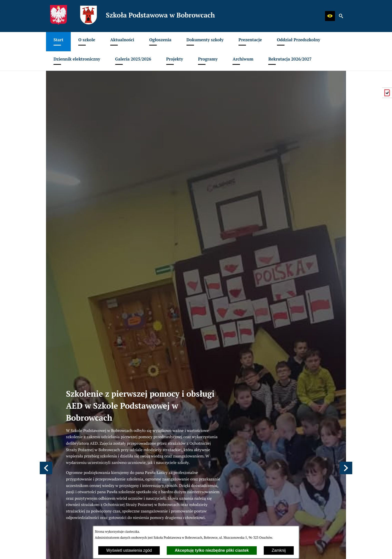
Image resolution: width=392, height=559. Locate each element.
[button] (330, 16)
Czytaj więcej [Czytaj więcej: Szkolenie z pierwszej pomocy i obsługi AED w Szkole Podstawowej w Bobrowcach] (209, 248)
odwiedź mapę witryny (164, 404)
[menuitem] (58, 42)
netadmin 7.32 (333, 549)
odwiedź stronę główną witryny (171, 397)
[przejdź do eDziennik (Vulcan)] (387, 93)
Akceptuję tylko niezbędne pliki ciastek (212, 550)
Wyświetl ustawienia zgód (129, 550)
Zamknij (279, 550)
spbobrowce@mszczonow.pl (85, 343)
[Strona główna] (132, 281)
